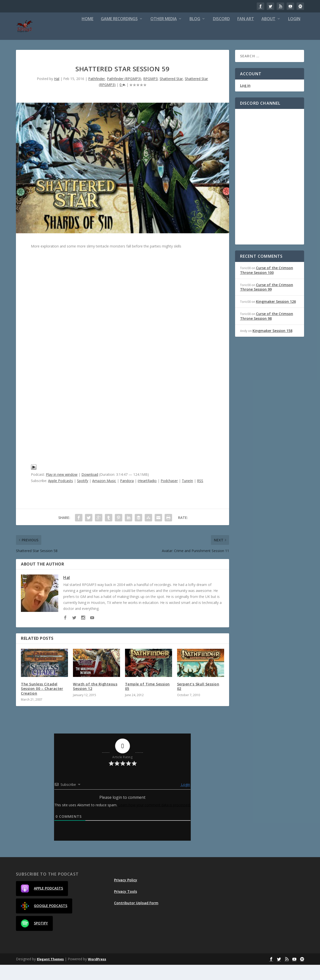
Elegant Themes (50, 974)
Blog (195, 34)
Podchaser (169, 496)
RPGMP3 (150, 94)
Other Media (164, 34)
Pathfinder (96, 94)
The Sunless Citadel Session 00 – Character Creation (42, 704)
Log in (245, 101)
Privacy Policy (126, 895)
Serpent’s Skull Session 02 (198, 701)
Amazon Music (104, 496)
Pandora (127, 496)
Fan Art (246, 34)
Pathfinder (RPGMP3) (124, 94)
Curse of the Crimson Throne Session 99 (267, 302)
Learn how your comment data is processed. (154, 820)
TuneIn (187, 496)
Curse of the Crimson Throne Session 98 (267, 331)
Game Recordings (119, 34)
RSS (200, 496)
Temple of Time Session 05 (147, 701)
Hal (57, 94)
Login (294, 34)
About (268, 34)
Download (90, 490)
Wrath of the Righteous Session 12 (95, 701)
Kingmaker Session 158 (272, 346)
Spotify (83, 496)
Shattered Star (171, 94)
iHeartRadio (147, 496)
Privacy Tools (126, 907)
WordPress (97, 974)
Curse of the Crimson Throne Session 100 (267, 285)
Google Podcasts (44, 921)
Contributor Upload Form (136, 918)
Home (88, 34)
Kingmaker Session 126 (276, 317)
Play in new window (62, 490)
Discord (221, 34)
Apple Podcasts (61, 496)
